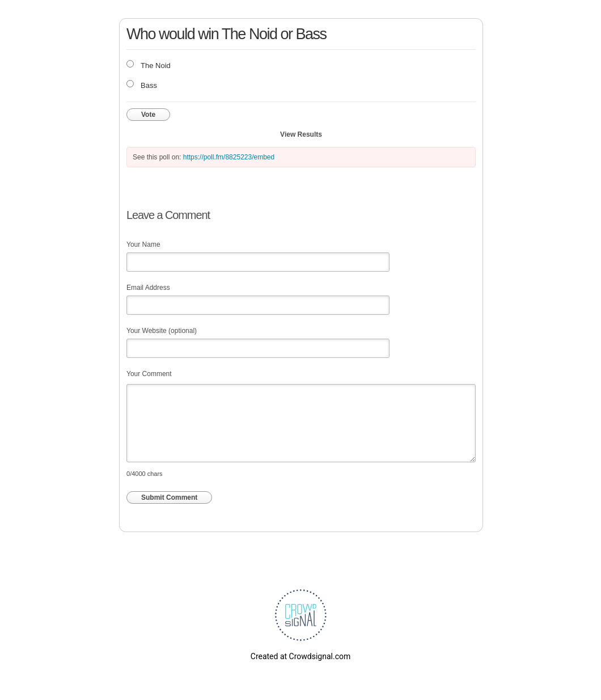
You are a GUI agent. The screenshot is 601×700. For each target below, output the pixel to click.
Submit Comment (169, 497)
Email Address (148, 288)
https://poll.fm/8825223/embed (229, 157)
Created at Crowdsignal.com (300, 656)
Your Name (143, 244)
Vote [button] (148, 115)
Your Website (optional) (162, 331)
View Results (301, 134)
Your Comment (149, 374)
